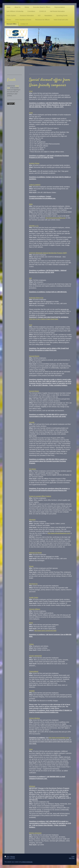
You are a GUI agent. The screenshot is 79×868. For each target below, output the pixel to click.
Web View (72, 858)
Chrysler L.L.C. (34, 226)
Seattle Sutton (34, 597)
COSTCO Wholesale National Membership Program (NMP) (48, 253)
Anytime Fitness (34, 163)
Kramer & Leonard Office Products (40, 496)
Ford (31, 325)
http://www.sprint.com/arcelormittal (45, 631)
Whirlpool (32, 786)
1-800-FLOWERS (35, 185)
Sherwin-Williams (35, 609)
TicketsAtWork (34, 671)
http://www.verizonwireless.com (59, 738)
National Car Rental (35, 553)
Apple (31, 113)
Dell (30, 278)
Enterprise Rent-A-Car (36, 298)
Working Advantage (35, 833)
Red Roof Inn (33, 584)
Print (7, 857)
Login (73, 856)
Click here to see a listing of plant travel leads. (44, 319)
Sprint (31, 623)
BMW (31, 204)
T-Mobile (32, 691)
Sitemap (13, 857)
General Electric (34, 356)
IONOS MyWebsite (27, 862)
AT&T (31, 91)
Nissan (31, 566)
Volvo (31, 749)
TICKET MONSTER (35, 656)
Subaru (31, 644)
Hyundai (32, 422)
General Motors (34, 391)
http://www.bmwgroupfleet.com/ (55, 218)
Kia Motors (33, 469)
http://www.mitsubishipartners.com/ (59, 533)
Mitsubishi (32, 520)
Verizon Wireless (34, 718)
